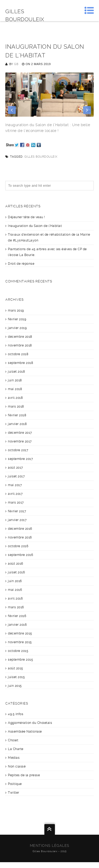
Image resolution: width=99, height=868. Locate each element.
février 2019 (17, 319)
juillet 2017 (16, 476)
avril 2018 (15, 398)
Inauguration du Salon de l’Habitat (35, 226)
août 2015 (16, 668)
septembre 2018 (20, 363)
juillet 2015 (16, 677)
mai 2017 (15, 485)
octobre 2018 (18, 354)
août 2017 (16, 468)
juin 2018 (15, 380)
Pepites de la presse (24, 775)
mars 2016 (16, 607)
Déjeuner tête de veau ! (27, 217)
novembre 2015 (20, 642)
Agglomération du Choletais (30, 723)
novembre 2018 (20, 345)
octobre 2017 (18, 450)
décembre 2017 (20, 433)
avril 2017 (15, 494)
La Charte (16, 749)
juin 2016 (15, 581)
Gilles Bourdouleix (41, 157)
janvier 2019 (17, 328)
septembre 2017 (20, 459)
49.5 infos (16, 714)
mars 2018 (16, 406)
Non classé (17, 766)
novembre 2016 (20, 537)
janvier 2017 (17, 520)
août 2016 (16, 564)
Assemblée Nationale (25, 732)
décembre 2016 (20, 529)
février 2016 (17, 616)
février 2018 (17, 415)
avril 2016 (15, 599)
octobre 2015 (18, 651)
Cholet (13, 740)
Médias (14, 758)
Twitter (14, 793)
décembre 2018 (20, 337)
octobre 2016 (18, 546)
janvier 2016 (17, 625)
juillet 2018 (16, 372)
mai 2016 (15, 590)
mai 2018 (15, 389)
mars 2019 (16, 310)
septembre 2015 (20, 660)
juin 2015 (15, 686)
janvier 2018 (17, 424)
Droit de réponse (21, 264)
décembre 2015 (20, 633)
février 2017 (17, 511)
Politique (15, 784)
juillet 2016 (16, 572)
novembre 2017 (20, 441)
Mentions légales (50, 846)
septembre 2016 (20, 555)
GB (16, 64)
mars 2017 (16, 502)
